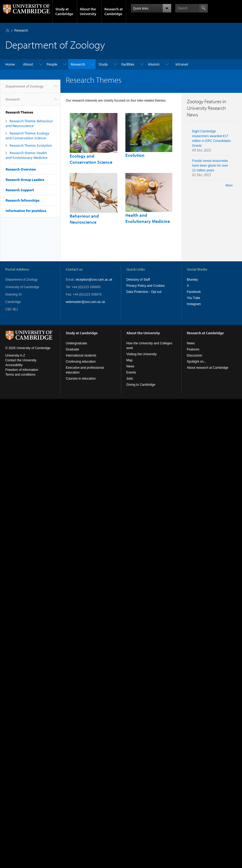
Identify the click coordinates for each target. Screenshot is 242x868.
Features (193, 349)
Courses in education (81, 379)
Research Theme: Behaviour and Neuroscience (29, 123)
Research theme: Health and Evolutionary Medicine (27, 155)
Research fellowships (23, 200)
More (229, 185)
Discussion (195, 355)
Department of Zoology (25, 88)
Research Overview (21, 169)
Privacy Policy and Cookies (146, 286)
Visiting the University (142, 354)
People (52, 64)
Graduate (72, 349)
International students (81, 355)
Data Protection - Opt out (144, 292)
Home (8, 30)
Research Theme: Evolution (31, 145)
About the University (88, 11)
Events (131, 372)
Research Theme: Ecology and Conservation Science (27, 136)
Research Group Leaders (25, 180)
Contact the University (21, 360)
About (28, 64)
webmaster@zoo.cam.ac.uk (85, 302)
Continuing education (81, 362)
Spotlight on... (197, 362)
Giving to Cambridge (141, 385)
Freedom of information (22, 370)
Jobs (130, 379)
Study (103, 64)
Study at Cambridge (64, 11)
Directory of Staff (138, 280)
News (130, 366)
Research (21, 31)
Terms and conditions (20, 375)
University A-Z (15, 355)
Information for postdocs (26, 211)
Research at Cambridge (114, 11)
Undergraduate (76, 343)
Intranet (182, 64)
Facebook (194, 292)
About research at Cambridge (208, 368)
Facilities (128, 64)
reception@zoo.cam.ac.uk (94, 280)
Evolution (135, 155)
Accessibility (14, 365)
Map (129, 360)
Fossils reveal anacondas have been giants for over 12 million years (210, 166)
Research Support (20, 190)
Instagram (194, 304)
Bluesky (192, 280)
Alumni (154, 64)
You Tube (193, 298)
